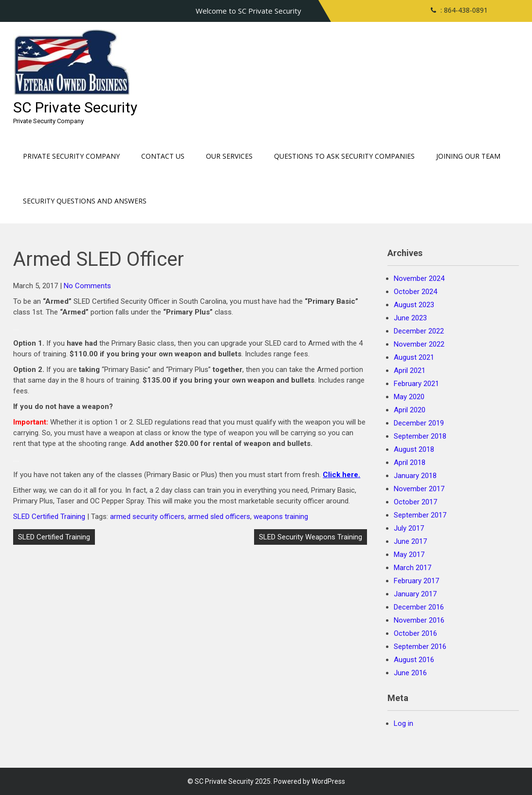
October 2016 (415, 633)
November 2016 (419, 620)
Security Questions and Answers (85, 201)
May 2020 (409, 397)
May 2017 (409, 555)
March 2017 (413, 568)
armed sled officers (219, 517)
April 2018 (410, 462)
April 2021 (410, 370)
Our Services (229, 156)
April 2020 (410, 410)
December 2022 (419, 331)
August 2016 (414, 660)
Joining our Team (468, 156)
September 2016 (420, 647)
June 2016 (410, 673)
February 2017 (416, 581)
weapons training (281, 517)
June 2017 (410, 541)
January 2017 (415, 594)
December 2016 (419, 607)
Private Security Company (71, 156)
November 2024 (419, 278)
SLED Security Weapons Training (311, 537)
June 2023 (410, 318)
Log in (404, 723)
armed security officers (147, 517)
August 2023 (414, 305)
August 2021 (414, 357)
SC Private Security (75, 107)
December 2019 (419, 423)
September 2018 (420, 436)
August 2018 (414, 449)
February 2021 (416, 384)
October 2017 (415, 502)
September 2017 (420, 515)
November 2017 (419, 489)
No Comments (87, 286)
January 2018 (415, 476)
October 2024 (415, 292)
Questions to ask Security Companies (344, 156)
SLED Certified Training (49, 517)
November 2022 (419, 344)
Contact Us (163, 156)
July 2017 (409, 528)
